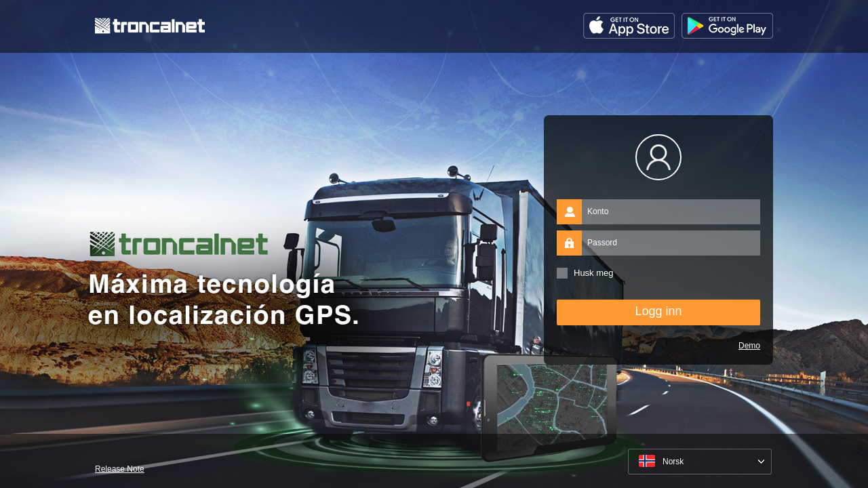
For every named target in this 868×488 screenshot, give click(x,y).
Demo (749, 346)
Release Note (120, 469)
